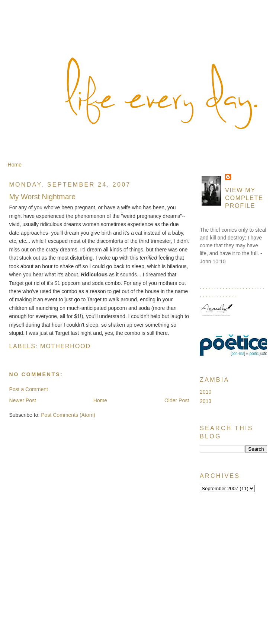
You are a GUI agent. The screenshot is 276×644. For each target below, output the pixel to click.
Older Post (177, 400)
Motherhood (65, 346)
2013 (206, 401)
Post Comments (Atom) (68, 415)
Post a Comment (28, 389)
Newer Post (23, 400)
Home (15, 165)
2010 (206, 392)
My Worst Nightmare (42, 197)
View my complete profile (244, 198)
